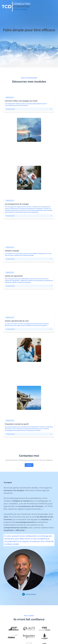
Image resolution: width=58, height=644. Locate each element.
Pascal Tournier (29, 594)
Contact (29, 465)
